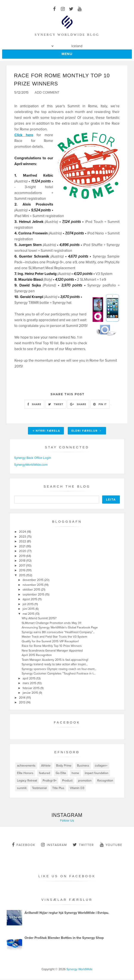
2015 (23, 575)
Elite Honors (25, 773)
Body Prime (64, 766)
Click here (24, 135)
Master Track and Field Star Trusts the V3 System (54, 637)
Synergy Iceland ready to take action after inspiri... (55, 665)
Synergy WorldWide (79, 970)
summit (22, 788)
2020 (23, 551)
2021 (23, 547)
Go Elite (61, 773)
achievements (26, 766)
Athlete (46, 766)
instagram (54, 845)
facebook (24, 845)
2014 (23, 698)
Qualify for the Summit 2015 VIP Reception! (50, 642)
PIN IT (100, 404)
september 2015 (34, 595)
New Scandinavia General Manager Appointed (52, 651)
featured (45, 773)
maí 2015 (29, 614)
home (75, 773)
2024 (23, 532)
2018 (23, 561)
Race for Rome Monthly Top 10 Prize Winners (52, 646)
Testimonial (39, 788)
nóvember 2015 (33, 585)
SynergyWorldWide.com (31, 465)
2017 (22, 566)
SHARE (34, 404)
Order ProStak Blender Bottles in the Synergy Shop (64, 938)
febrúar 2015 (32, 688)
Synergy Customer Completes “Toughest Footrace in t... (59, 674)
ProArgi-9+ (50, 781)
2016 (23, 571)
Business (83, 766)
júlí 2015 (28, 604)
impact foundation (97, 773)
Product (67, 781)
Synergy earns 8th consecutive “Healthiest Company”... (58, 632)
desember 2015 (33, 580)
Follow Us (67, 821)
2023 (23, 537)
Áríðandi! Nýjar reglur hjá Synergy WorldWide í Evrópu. (67, 913)
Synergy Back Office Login (33, 458)
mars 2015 (30, 684)
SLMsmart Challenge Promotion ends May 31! (52, 623)
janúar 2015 (31, 693)
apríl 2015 (29, 679)
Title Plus (58, 788)
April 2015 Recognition (37, 656)
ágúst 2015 (30, 600)
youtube (111, 845)
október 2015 (32, 590)
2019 (23, 556)
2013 (23, 703)
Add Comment (47, 93)
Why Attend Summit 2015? (39, 619)
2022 (23, 542)
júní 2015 (29, 609)
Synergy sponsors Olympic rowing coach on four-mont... (59, 669)
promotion (85, 781)
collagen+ (101, 766)
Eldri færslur (86, 431)
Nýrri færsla (46, 431)
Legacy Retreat (27, 781)
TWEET (56, 404)
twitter (83, 845)
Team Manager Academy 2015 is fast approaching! (55, 660)
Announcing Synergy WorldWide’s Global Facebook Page (60, 628)
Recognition (105, 781)
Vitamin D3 (77, 788)
